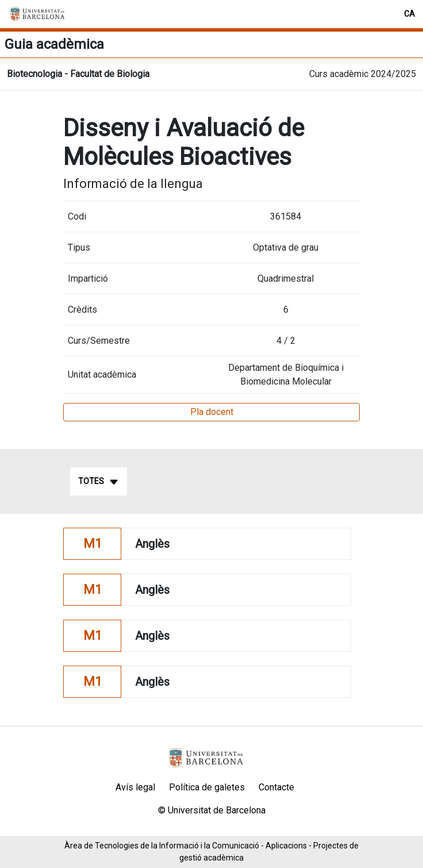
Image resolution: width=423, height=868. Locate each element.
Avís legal (135, 787)
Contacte (276, 787)
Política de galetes (207, 787)
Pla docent (212, 412)
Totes (99, 482)
